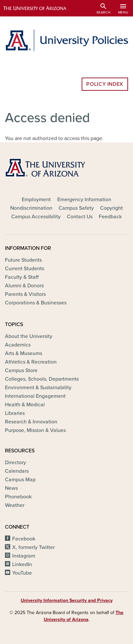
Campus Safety (76, 208)
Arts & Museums (24, 353)
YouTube (22, 573)
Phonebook (18, 497)
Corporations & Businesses (36, 303)
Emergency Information (84, 200)
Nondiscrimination (31, 208)
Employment (36, 200)
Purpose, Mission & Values (35, 430)
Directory (15, 463)
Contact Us (80, 217)
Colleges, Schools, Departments (42, 379)
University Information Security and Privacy (67, 600)
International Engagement (35, 396)
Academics (18, 345)
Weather (15, 505)
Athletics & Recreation (31, 362)
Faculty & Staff (22, 277)
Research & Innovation (31, 422)
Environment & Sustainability (38, 388)
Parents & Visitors (25, 294)
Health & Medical (25, 405)
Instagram (24, 556)
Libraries (15, 413)
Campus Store (21, 370)
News (11, 488)
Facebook (24, 539)
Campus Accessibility (36, 217)
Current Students (25, 269)
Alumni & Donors (24, 286)
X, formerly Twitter (33, 547)
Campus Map (20, 480)
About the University (29, 336)
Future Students (23, 260)
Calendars (17, 471)
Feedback (110, 217)
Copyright (111, 208)
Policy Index (105, 84)
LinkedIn (22, 564)
